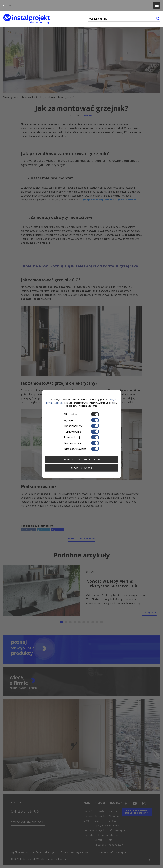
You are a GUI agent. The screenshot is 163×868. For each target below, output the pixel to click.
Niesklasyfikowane (81, 449)
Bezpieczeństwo (81, 443)
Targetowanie (81, 431)
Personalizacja (81, 437)
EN (9, 4)
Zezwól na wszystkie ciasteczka (81, 459)
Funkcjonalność (81, 426)
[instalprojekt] (26, 16)
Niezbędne (81, 414)
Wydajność (81, 420)
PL (4, 4)
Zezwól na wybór (82, 468)
